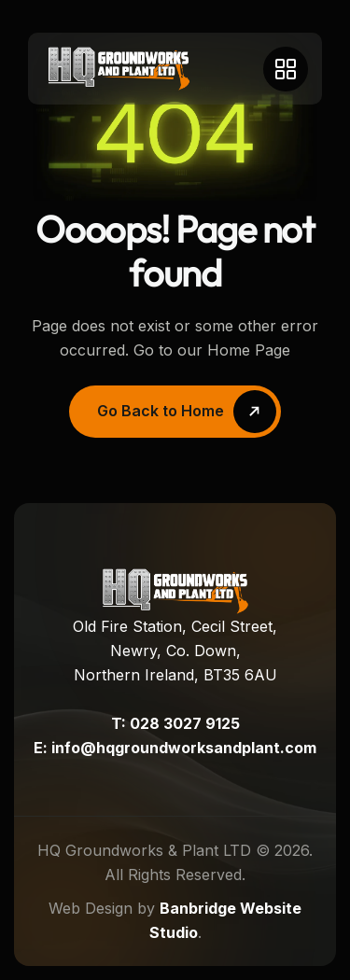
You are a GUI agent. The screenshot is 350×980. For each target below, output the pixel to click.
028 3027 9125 (185, 723)
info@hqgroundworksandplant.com (184, 748)
